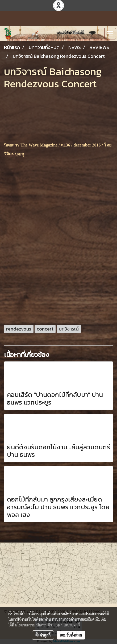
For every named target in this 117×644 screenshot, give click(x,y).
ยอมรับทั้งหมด (71, 635)
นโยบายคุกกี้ (70, 625)
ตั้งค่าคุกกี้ (43, 635)
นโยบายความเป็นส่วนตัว (33, 625)
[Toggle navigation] (110, 34)
